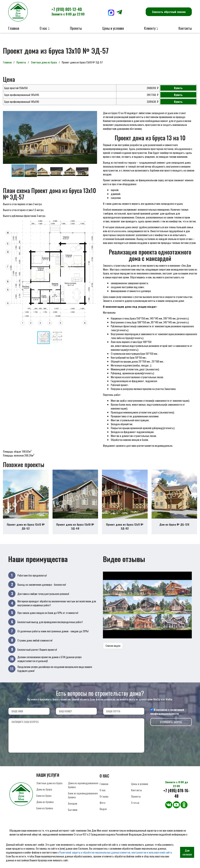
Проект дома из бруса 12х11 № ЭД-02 (125, 526)
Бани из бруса (44, 795)
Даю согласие (187, 852)
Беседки (73, 803)
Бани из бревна (45, 808)
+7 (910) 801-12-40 (68, 11)
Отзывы (104, 796)
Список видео (113, 646)
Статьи (135, 803)
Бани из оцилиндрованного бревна (83, 795)
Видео (103, 809)
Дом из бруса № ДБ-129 (174, 524)
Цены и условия (113, 28)
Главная (14, 28)
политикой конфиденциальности (167, 711)
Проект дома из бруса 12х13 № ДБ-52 (26, 526)
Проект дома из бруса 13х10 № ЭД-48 (75, 526)
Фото (102, 803)
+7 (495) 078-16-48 (176, 793)
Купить (178, 88)
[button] (94, 115)
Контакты (185, 28)
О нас (103, 790)
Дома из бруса (44, 789)
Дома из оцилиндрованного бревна (83, 785)
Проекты (76, 28)
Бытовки (73, 810)
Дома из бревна (45, 802)
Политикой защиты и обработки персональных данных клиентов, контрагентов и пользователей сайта (115, 852)
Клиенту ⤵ (151, 28)
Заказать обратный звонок (169, 12)
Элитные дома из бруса (44, 62)
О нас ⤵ (45, 28)
